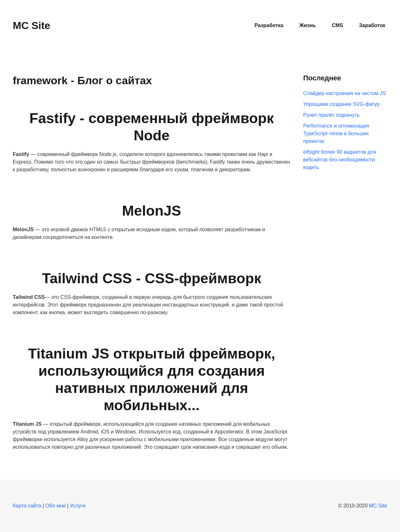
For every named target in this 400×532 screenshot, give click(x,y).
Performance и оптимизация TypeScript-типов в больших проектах (336, 133)
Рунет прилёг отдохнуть (332, 115)
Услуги (78, 506)
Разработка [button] (269, 25)
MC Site (378, 506)
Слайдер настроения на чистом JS (345, 93)
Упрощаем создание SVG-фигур (341, 104)
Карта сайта (27, 506)
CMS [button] (337, 25)
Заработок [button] (372, 25)
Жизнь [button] (307, 25)
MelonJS (151, 211)
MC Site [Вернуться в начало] (31, 26)
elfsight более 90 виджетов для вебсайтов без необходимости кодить (340, 160)
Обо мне (56, 506)
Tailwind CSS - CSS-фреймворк (152, 278)
